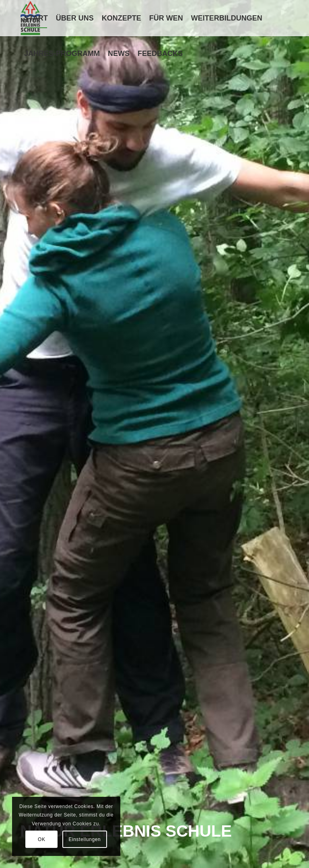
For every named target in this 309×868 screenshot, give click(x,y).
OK (42, 839)
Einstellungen (84, 839)
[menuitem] (36, 18)
